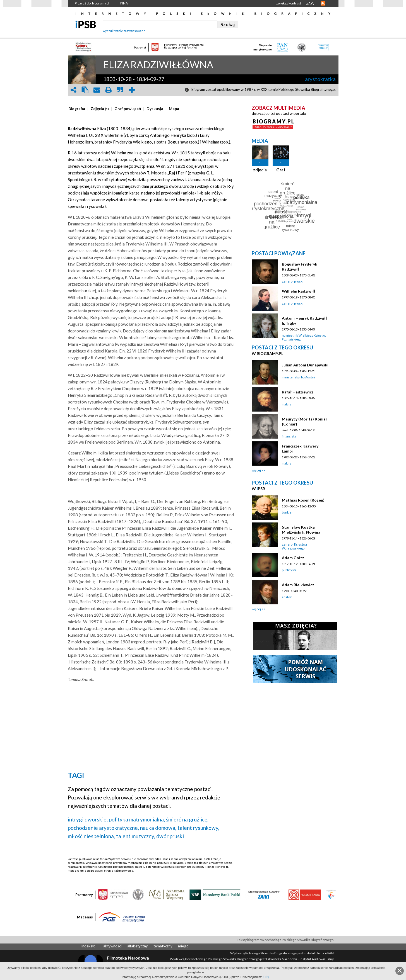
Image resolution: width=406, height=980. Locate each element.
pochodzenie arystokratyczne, (103, 828)
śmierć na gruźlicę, (187, 819)
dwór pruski (170, 836)
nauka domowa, (158, 828)
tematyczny (163, 946)
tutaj (266, 977)
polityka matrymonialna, (137, 819)
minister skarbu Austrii (298, 377)
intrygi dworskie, (88, 819)
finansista (289, 436)
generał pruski (293, 281)
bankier (287, 512)
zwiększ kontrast (289, 3)
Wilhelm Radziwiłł (299, 291)
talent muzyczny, (136, 836)
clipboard (85, 90)
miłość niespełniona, (91, 836)
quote (120, 90)
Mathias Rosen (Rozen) (303, 500)
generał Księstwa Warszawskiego (294, 546)
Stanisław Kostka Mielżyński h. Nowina (301, 530)
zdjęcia (260, 170)
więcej (256, 470)
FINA (124, 3)
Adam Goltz (293, 558)
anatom (287, 597)
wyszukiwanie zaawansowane (124, 31)
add (132, 90)
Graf (281, 170)
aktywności (112, 946)
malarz (287, 404)
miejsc (183, 946)
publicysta (289, 570)
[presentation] (77, 109)
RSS (323, 3)
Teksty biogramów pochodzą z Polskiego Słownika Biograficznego (285, 940)
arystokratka (320, 79)
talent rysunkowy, (198, 828)
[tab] (78, 109)
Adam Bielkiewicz (298, 585)
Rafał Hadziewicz (298, 392)
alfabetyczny (138, 946)
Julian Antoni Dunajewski (305, 365)
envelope (97, 90)
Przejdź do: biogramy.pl (92, 3)
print (109, 90)
